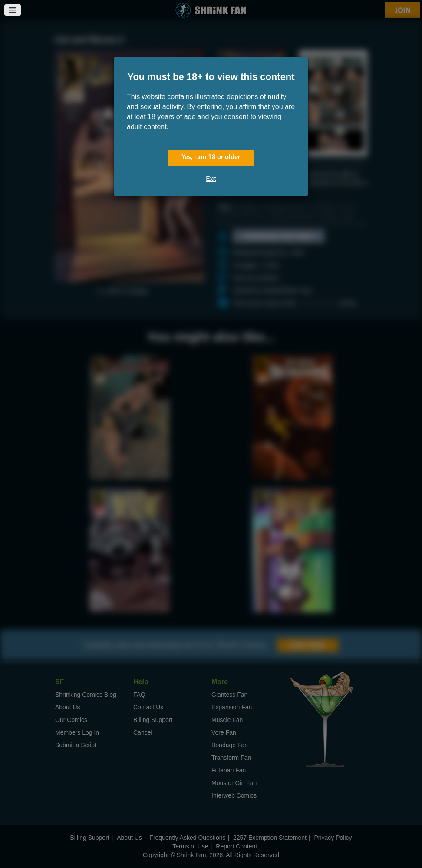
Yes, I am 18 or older (211, 157)
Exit (211, 179)
